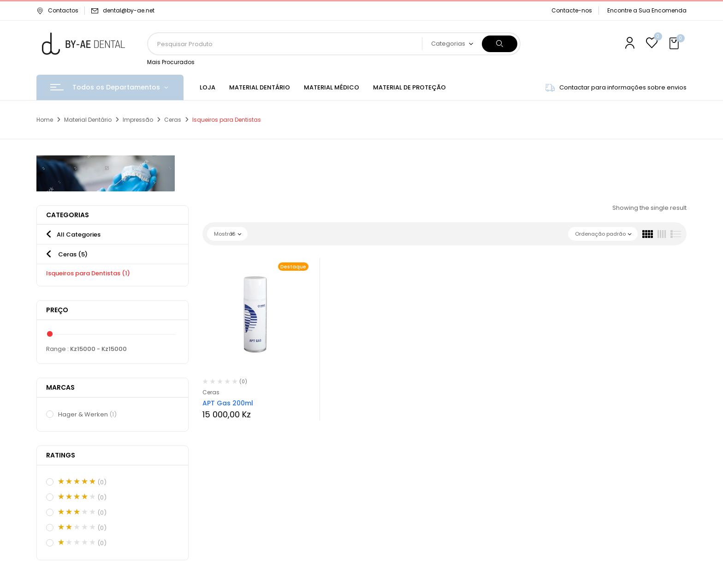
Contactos (57, 10)
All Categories (79, 235)
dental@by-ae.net (129, 10)
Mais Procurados (171, 62)
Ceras (173, 120)
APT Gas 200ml (228, 403)
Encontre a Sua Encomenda (647, 10)
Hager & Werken (88, 415)
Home (45, 120)
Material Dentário (88, 120)
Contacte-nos (572, 10)
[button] (675, 44)
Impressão (138, 120)
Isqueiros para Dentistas (88, 273)
